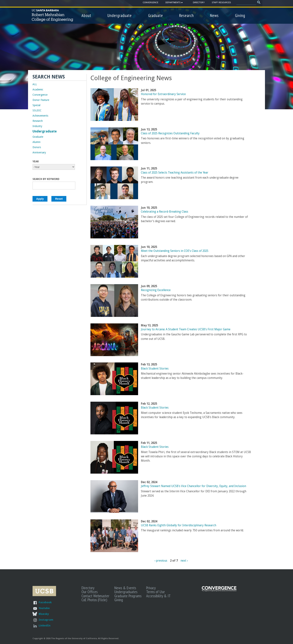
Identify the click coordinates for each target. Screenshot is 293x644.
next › (184, 561)
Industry (37, 126)
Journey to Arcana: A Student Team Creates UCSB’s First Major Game (186, 329)
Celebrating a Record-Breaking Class (165, 212)
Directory (199, 3)
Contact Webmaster (95, 596)
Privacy (151, 588)
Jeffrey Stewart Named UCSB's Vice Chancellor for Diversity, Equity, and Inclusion (193, 486)
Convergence (151, 3)
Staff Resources (221, 3)
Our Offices (90, 592)
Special (36, 105)
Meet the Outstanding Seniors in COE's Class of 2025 (175, 251)
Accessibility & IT (158, 596)
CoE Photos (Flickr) (94, 600)
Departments (173, 3)
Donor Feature (41, 100)
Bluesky (44, 614)
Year (36, 161)
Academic (38, 89)
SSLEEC (37, 110)
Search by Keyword (46, 179)
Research (186, 15)
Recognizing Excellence (156, 290)
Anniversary (39, 152)
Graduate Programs (128, 596)
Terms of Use (155, 592)
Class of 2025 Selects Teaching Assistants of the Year (175, 173)
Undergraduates (126, 592)
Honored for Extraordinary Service (163, 94)
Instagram (46, 620)
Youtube (44, 608)
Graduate (156, 15)
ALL (35, 84)
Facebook (45, 602)
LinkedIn (45, 625)
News (214, 15)
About (86, 15)
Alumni (36, 142)
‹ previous (161, 561)
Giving (240, 15)
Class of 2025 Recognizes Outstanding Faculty (170, 133)
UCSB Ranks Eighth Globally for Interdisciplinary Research (179, 525)
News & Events (125, 588)
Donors (37, 147)
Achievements (40, 116)
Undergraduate (120, 15)
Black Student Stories (155, 369)
